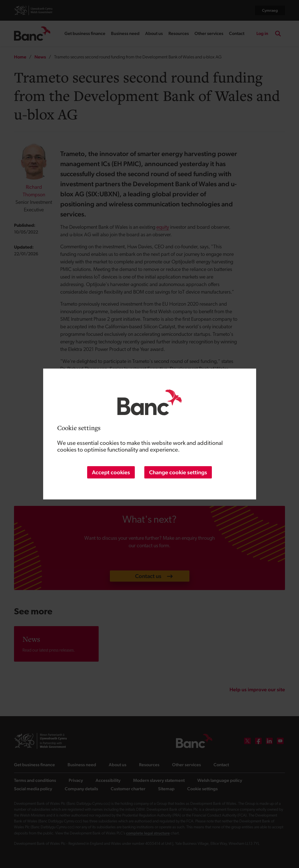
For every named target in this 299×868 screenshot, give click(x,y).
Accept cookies (111, 472)
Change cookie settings (178, 472)
